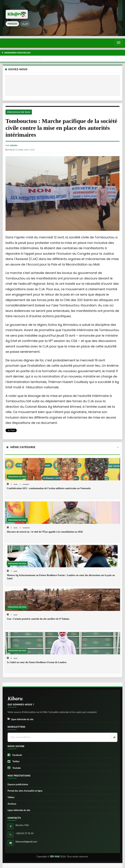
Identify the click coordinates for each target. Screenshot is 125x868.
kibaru (14, 145)
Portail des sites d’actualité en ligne (25, 791)
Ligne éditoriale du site (21, 719)
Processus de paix (19, 112)
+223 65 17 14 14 (24, 833)
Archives (12, 804)
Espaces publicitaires (18, 784)
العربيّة (25, 24)
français (12, 24)
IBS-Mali (55, 856)
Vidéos (11, 797)
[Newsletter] (114, 737)
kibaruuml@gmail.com (26, 842)
